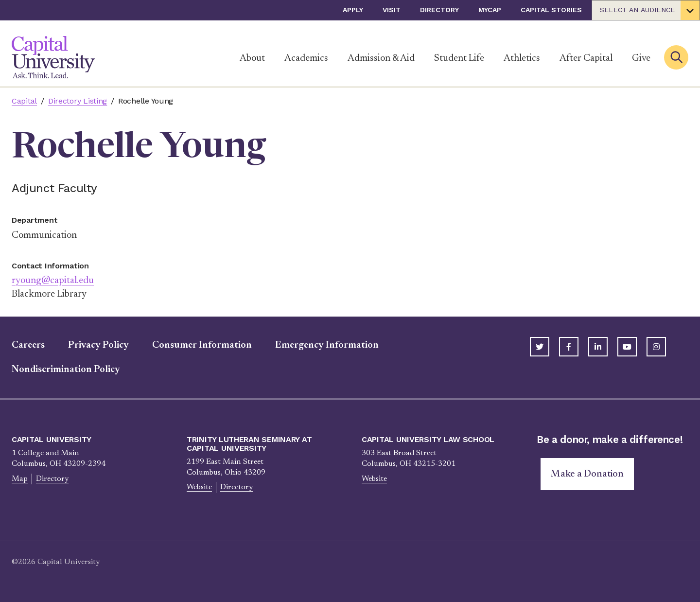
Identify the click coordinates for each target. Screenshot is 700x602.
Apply (353, 10)
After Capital (586, 58)
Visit (392, 10)
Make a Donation (587, 474)
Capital (24, 101)
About (252, 58)
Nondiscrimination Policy (66, 370)
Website (199, 487)
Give (641, 58)
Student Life (459, 58)
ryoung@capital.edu (53, 281)
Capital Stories (551, 10)
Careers (28, 345)
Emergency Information (327, 345)
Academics (306, 58)
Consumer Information (202, 345)
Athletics (522, 58)
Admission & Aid (381, 58)
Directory (439, 10)
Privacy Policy (98, 345)
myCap (490, 10)
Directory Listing (78, 101)
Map (20, 479)
